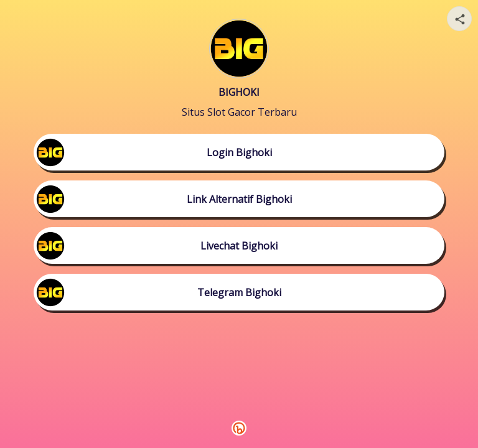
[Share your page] (459, 19)
